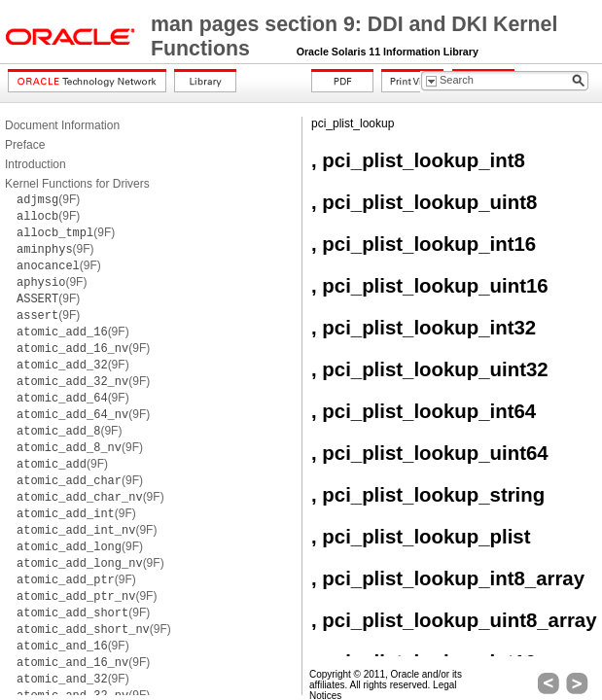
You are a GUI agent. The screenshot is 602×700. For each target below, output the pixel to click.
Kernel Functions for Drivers (77, 184)
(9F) (48, 199)
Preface (25, 145)
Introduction (35, 164)
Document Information (62, 125)
